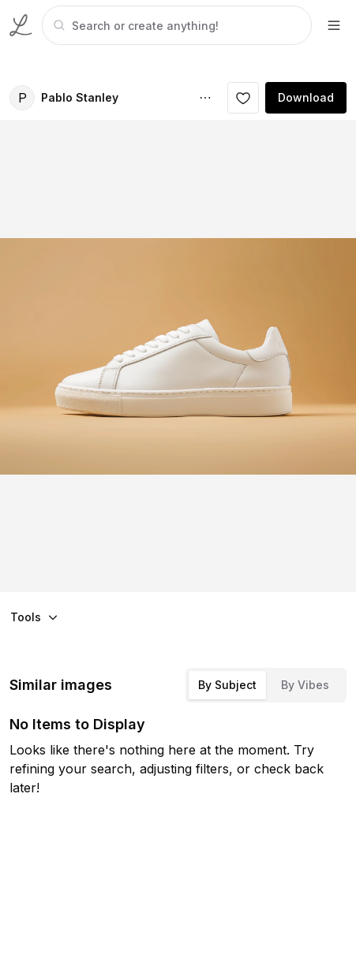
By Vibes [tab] (305, 685)
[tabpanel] (175, 25)
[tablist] (266, 685)
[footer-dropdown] (334, 25)
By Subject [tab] (227, 685)
